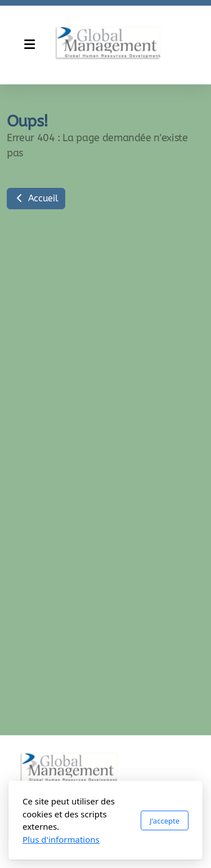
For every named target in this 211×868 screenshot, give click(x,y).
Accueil (36, 198)
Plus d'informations (61, 839)
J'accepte (165, 821)
